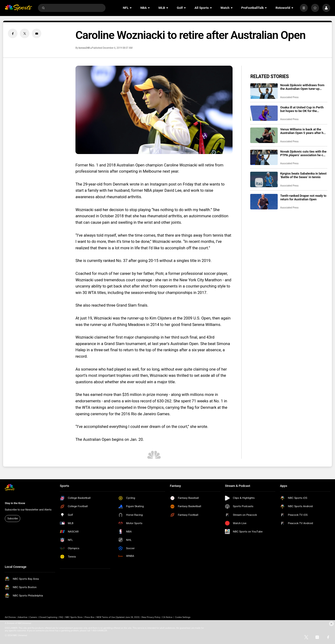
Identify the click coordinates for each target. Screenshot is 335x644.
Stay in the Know (15, 503)
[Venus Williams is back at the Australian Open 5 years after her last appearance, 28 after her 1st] (264, 135)
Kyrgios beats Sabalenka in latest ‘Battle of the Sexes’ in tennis (303, 175)
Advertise (23, 617)
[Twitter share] (25, 33)
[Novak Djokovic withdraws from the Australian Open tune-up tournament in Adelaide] (264, 91)
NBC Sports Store (74, 617)
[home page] (18, 8)
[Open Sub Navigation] (131, 8)
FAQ (61, 617)
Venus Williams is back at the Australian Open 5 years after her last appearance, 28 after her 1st (303, 131)
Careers (33, 617)
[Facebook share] (13, 33)
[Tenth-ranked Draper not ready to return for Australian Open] (264, 202)
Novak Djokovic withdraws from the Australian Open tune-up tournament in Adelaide (302, 87)
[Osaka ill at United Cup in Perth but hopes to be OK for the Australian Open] (264, 113)
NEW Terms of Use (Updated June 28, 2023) (118, 617)
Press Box (89, 617)
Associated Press (290, 97)
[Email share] (37, 33)
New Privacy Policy (151, 617)
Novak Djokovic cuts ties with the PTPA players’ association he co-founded (303, 153)
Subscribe (13, 519)
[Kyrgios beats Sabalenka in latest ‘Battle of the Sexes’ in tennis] (264, 179)
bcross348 (84, 48)
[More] (304, 8)
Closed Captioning (48, 617)
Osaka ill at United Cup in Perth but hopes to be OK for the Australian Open (302, 109)
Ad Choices (10, 617)
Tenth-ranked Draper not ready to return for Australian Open (303, 197)
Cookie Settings (183, 617)
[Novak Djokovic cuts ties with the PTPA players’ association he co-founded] (264, 157)
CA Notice (167, 617)
